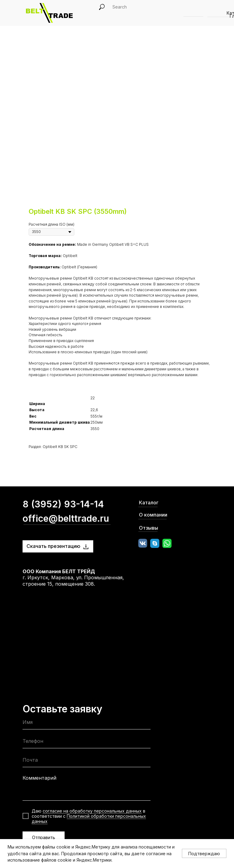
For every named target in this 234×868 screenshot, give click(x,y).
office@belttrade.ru (66, 518)
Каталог (149, 503)
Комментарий (39, 778)
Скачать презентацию (53, 546)
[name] (87, 724)
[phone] (87, 743)
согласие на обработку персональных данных (92, 811)
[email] (87, 762)
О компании (153, 515)
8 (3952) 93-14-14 (63, 504)
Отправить (44, 837)
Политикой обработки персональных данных (89, 819)
